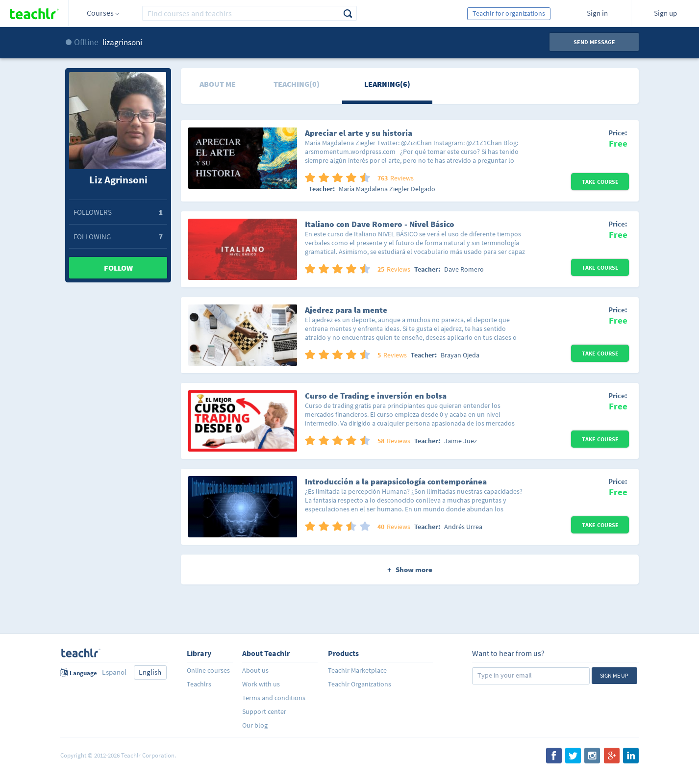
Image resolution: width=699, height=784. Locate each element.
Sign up (665, 13)
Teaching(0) (297, 84)
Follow (118, 268)
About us (255, 670)
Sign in (597, 13)
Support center (264, 711)
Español (114, 672)
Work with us (261, 684)
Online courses (208, 670)
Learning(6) (387, 84)
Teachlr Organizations (360, 684)
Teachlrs (199, 684)
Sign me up (614, 675)
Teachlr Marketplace (357, 670)
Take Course (600, 182)
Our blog (255, 725)
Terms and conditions (274, 698)
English (150, 672)
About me (218, 84)
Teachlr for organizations (509, 13)
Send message (594, 42)
